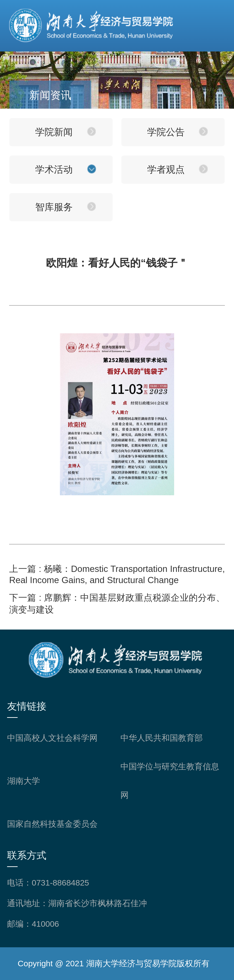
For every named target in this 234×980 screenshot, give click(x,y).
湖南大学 (24, 781)
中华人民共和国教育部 (162, 738)
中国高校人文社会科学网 (52, 738)
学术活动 (54, 170)
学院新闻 (54, 132)
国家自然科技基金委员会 (52, 824)
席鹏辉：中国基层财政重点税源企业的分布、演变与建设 (117, 604)
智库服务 (54, 207)
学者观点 (166, 170)
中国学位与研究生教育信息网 (170, 781)
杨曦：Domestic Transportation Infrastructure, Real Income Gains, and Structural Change (117, 574)
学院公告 (166, 132)
